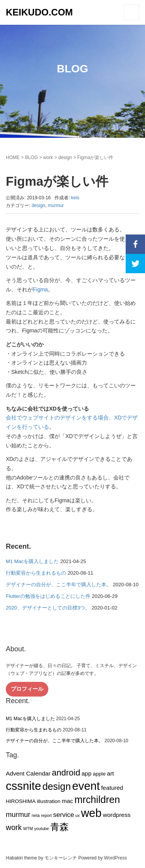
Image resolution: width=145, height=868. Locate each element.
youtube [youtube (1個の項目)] (41, 829)
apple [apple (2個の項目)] (99, 774)
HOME (13, 158)
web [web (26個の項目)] (91, 813)
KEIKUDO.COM (39, 12)
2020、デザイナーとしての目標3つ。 (48, 608)
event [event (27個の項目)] (86, 786)
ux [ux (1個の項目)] (78, 815)
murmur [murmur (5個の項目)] (18, 814)
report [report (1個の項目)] (46, 815)
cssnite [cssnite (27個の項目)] (23, 786)
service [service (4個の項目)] (63, 815)
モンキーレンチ (61, 858)
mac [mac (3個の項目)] (67, 801)
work (48, 158)
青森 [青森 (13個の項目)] (60, 827)
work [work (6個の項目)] (14, 827)
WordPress (115, 858)
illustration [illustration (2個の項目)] (49, 801)
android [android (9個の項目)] (66, 773)
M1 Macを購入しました (32, 561)
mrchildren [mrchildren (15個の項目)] (97, 800)
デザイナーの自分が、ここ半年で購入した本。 (59, 585)
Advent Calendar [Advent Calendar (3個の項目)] (28, 773)
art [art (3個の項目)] (111, 773)
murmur (56, 205)
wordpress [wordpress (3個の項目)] (117, 815)
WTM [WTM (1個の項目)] (28, 829)
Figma (40, 289)
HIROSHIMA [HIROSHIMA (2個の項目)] (21, 801)
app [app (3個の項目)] (87, 773)
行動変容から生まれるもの (36, 573)
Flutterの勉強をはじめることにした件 (48, 596)
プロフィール (27, 689)
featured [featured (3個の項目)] (112, 788)
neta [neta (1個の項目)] (36, 815)
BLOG (32, 158)
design (65, 158)
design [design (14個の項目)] (57, 786)
